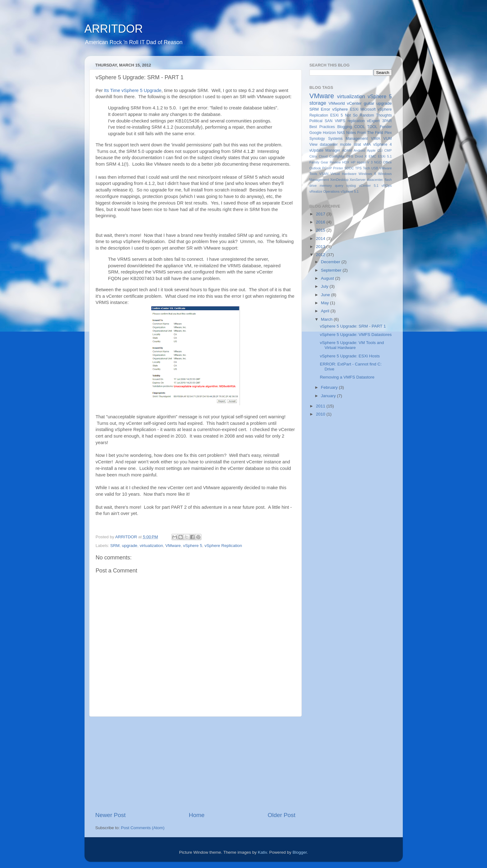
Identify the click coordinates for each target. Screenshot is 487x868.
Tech (367, 168)
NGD (378, 162)
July (325, 286)
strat (357, 145)
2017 (321, 214)
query (339, 186)
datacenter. (375, 180)
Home (197, 815)
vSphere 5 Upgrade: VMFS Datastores (356, 335)
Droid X (361, 156)
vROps (387, 186)
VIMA (376, 139)
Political (316, 121)
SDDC (349, 168)
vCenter (354, 103)
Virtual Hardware (343, 174)
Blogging (345, 127)
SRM (115, 546)
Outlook (315, 168)
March (327, 319)
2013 (321, 247)
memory (326, 186)
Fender (386, 127)
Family (315, 162)
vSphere (340, 109)
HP (353, 162)
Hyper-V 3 (365, 162)
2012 (321, 255)
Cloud (323, 156)
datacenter (329, 145)
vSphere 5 (193, 546)
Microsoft (368, 109)
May (326, 303)
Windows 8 (367, 174)
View (314, 145)
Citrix (313, 156)
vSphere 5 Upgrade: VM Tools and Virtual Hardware (352, 345)
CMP (388, 150)
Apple (371, 150)
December (331, 262)
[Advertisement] (195, 764)
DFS (350, 156)
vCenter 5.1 (369, 186)
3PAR (387, 121)
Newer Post (111, 815)
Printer (338, 168)
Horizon (329, 133)
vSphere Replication (223, 546)
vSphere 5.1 (350, 191)
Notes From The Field (365, 133)
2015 (321, 230)
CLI (380, 150)
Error (325, 109)
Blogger (300, 852)
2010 (321, 414)
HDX (346, 162)
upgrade (130, 546)
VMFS (340, 121)
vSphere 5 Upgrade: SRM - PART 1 (353, 326)
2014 (321, 239)
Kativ (262, 852)
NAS (341, 133)
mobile (346, 145)
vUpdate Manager (325, 150)
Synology (317, 139)
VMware (173, 546)
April (326, 311)
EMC (372, 156)
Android (359, 150)
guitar (369, 103)
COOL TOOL (366, 127)
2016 (321, 222)
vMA (367, 145)
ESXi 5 (336, 115)
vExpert (373, 121)
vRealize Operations (325, 191)
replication (356, 121)
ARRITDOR (114, 29)
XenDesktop (340, 180)
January (329, 396)
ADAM (347, 150)
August (328, 278)
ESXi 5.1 (385, 156)
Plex (388, 133)
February (330, 387)
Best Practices (322, 127)
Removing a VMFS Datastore (347, 377)
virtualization (151, 546)
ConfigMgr (337, 156)
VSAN (324, 174)
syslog (351, 186)
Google (316, 133)
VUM (388, 139)
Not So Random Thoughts (368, 115)
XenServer (358, 180)
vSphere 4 (383, 145)
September (332, 270)
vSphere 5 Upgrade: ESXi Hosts (350, 356)
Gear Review (331, 162)
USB (375, 168)
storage (318, 103)
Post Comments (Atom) (143, 828)
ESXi (354, 109)
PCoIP (327, 168)
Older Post (281, 815)
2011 (321, 406)
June (326, 295)
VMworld (337, 103)
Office (387, 162)
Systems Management (348, 139)
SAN (329, 121)
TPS (358, 168)
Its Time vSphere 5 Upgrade (133, 90)
